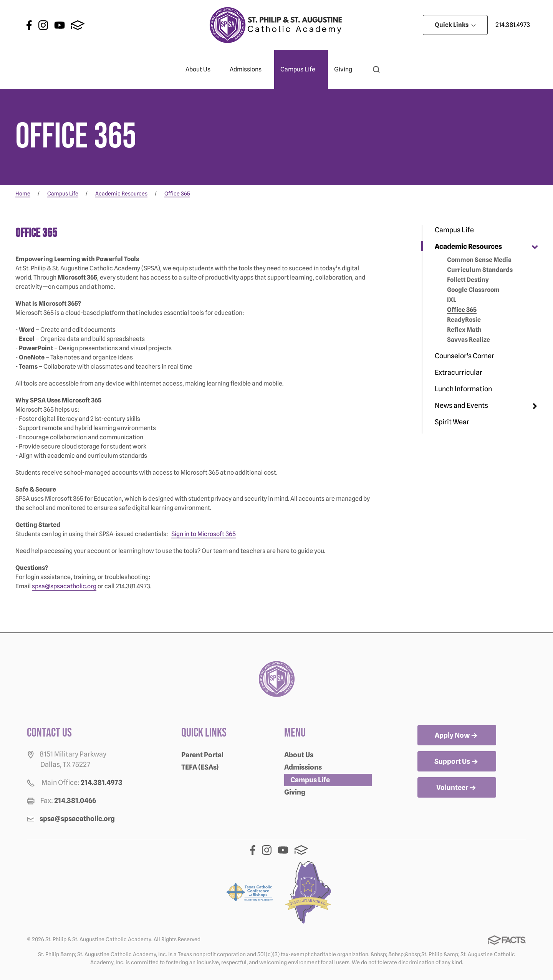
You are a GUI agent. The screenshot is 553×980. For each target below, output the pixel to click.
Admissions (249, 70)
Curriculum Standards (480, 270)
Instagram (43, 25)
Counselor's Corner (464, 356)
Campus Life (301, 70)
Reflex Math (464, 330)
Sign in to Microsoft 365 (204, 534)
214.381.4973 (513, 25)
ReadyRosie (464, 320)
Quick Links (455, 25)
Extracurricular (459, 372)
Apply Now (457, 736)
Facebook (29, 25)
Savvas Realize (469, 340)
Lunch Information (463, 389)
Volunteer (457, 788)
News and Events (461, 405)
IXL (452, 300)
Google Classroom (473, 290)
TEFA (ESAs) (200, 767)
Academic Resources (468, 246)
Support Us (457, 762)
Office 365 (462, 310)
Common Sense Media (479, 260)
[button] (376, 70)
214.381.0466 (75, 800)
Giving (346, 70)
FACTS (78, 25)
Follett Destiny (468, 280)
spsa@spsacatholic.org (64, 586)
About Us (201, 70)
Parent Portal (202, 755)
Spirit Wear (452, 422)
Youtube (60, 25)
